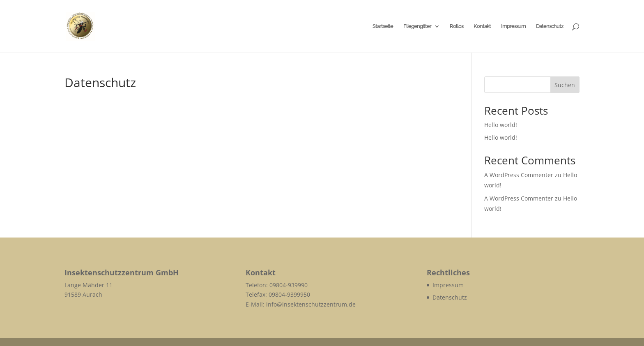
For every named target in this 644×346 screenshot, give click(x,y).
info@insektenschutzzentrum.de (311, 304)
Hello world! (501, 125)
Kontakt (482, 26)
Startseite (383, 26)
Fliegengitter (417, 26)
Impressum (513, 26)
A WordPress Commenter (519, 175)
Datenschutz (550, 26)
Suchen (565, 85)
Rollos (457, 26)
